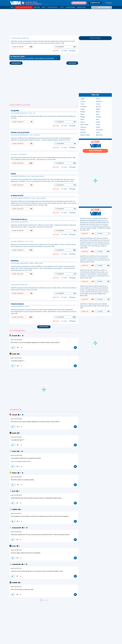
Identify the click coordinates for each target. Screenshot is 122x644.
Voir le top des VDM (95, 151)
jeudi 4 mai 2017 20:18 (16, 358)
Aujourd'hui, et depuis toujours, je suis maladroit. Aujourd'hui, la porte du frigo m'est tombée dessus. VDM (95, 306)
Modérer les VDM (95, 3)
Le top (62, 7)
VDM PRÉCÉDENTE (16, 63)
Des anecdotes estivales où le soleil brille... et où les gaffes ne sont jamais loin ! (35, 58)
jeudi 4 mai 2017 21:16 (16, 514)
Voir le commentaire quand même (21, 462)
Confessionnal (70, 7)
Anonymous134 (17, 528)
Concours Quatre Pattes (24, 7)
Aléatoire (37, 7)
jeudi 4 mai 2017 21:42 (16, 568)
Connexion (109, 3)
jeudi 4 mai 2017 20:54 (16, 495)
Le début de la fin (17, 196)
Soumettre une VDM (79, 3)
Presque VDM (81, 7)
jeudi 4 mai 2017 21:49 (16, 587)
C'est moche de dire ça (19, 219)
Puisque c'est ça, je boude (20, 132)
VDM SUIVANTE (72, 63)
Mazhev (15, 473)
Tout (12, 7)
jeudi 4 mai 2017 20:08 (16, 340)
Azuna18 (15, 336)
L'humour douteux (17, 304)
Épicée (44, 7)
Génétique (15, 261)
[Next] (47, 600)
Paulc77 (14, 451)
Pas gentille (15, 111)
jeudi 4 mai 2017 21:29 (16, 532)
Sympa (13, 174)
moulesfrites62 (17, 564)
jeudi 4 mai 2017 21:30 (16, 550)
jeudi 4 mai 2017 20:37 (16, 477)
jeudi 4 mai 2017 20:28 (16, 455)
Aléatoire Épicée (53, 7)
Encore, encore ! (44, 327)
